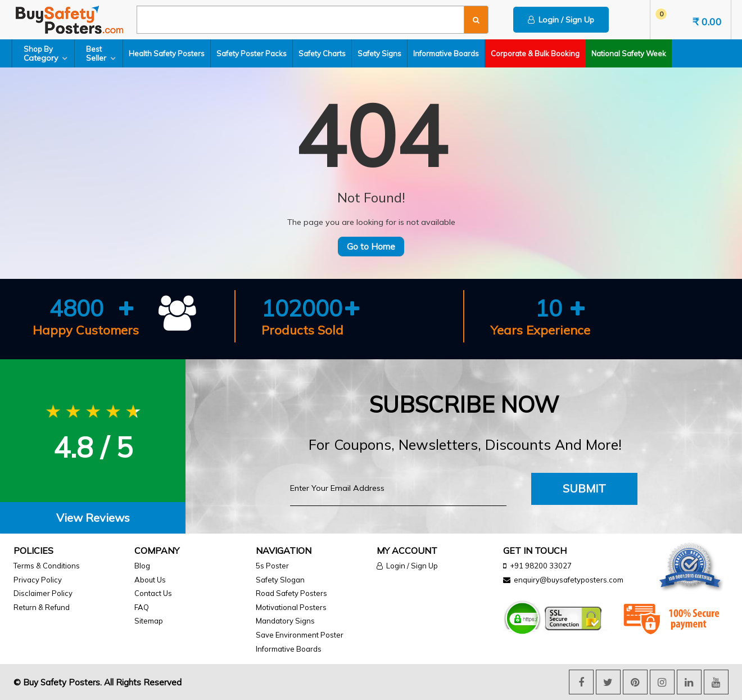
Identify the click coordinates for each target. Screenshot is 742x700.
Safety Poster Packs (252, 53)
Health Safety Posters (167, 53)
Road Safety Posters (291, 593)
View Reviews (93, 518)
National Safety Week (629, 53)
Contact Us (153, 593)
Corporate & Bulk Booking (535, 53)
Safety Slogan (280, 580)
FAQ (142, 607)
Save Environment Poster (300, 635)
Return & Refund (42, 607)
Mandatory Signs (285, 621)
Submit (584, 488)
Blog (142, 566)
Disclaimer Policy (43, 593)
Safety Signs (379, 53)
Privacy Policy (38, 580)
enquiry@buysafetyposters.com (569, 580)
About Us (150, 580)
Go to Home (371, 247)
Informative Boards (446, 53)
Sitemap (149, 621)
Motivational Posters (291, 607)
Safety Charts (322, 53)
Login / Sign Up (561, 20)
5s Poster (272, 566)
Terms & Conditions (47, 566)
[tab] (93, 518)
